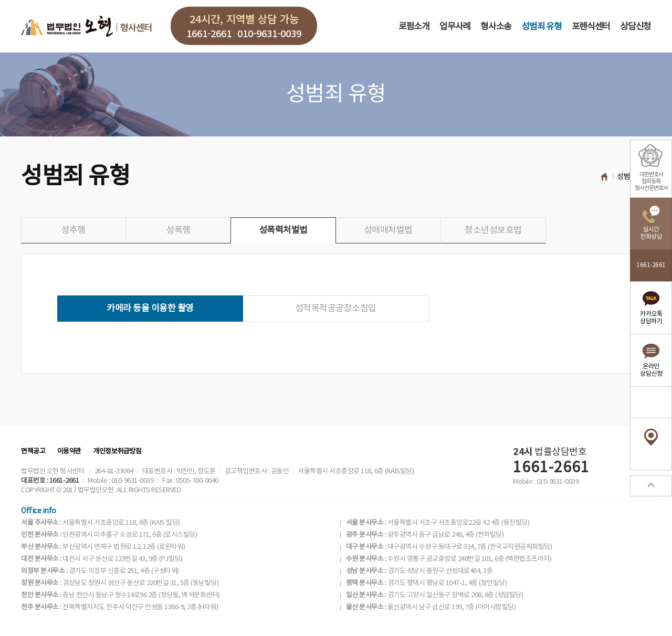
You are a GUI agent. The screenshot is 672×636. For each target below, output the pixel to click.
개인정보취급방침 (117, 452)
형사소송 (496, 27)
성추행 (73, 230)
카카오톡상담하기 (651, 318)
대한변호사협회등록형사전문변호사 (651, 181)
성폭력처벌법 (283, 230)
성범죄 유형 (541, 27)
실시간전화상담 (651, 233)
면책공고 (33, 452)
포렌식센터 (591, 27)
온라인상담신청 (651, 370)
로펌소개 (414, 27)
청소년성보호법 (493, 230)
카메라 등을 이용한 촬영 (150, 309)
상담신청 (636, 27)
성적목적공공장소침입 (336, 309)
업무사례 (455, 27)
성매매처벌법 (388, 230)
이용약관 (69, 452)
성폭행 (178, 230)
